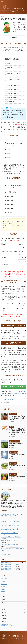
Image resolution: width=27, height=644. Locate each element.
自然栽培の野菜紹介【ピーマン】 (10, 529)
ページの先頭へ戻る (7, 399)
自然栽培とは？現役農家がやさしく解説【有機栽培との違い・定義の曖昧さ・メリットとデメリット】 (13, 516)
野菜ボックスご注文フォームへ (13, 387)
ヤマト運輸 (20, 25)
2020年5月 (4, 589)
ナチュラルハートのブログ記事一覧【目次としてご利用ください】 (17, 418)
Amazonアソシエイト (6, 627)
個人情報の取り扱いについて (7, 626)
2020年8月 (4, 581)
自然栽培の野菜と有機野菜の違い (10, 533)
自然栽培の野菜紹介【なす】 (9, 554)
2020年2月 (4, 592)
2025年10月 (4, 579)
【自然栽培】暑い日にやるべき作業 (10, 525)
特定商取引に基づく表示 (6, 624)
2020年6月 (4, 587)
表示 (16, 38)
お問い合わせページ (20, 394)
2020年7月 (4, 584)
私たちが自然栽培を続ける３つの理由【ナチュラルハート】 (13, 550)
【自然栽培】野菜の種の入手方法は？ (11, 537)
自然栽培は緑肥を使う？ (7, 563)
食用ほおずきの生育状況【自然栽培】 (11, 521)
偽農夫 (17, 565)
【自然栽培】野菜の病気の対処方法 (10, 545)
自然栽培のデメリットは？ (8, 541)
